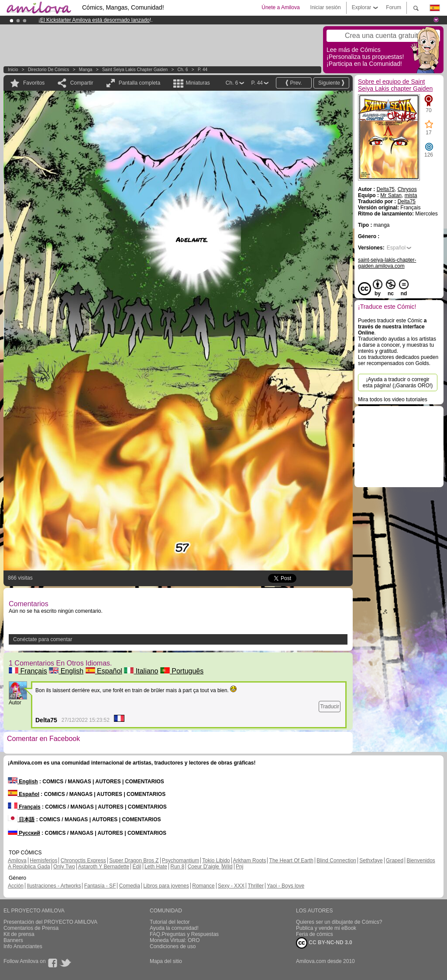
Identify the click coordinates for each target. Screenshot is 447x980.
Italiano (141, 671)
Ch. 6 (183, 70)
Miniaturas (198, 83)
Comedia (130, 886)
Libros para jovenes (166, 886)
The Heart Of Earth (291, 860)
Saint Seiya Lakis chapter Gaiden (135, 70)
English (66, 671)
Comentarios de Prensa (31, 928)
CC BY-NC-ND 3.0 (324, 943)
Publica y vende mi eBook (326, 928)
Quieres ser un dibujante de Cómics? (339, 922)
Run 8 (177, 867)
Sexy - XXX (231, 886)
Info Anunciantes (23, 946)
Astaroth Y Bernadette (104, 867)
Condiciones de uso (173, 946)
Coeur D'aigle (204, 867)
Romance (203, 886)
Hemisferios (43, 860)
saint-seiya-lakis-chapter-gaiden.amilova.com (387, 263)
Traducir (330, 707)
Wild (227, 867)
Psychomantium (181, 860)
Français (28, 671)
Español (104, 671)
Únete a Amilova (280, 7)
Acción (16, 886)
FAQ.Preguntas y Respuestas (184, 934)
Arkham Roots (249, 860)
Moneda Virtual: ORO (175, 940)
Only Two (64, 867)
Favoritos (34, 83)
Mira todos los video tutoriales (393, 400)
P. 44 (203, 70)
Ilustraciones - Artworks (54, 886)
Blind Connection (336, 860)
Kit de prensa (19, 934)
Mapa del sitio (166, 961)
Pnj (239, 867)
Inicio (13, 70)
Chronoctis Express (83, 860)
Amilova (17, 860)
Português (182, 671)
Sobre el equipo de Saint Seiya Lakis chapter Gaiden (395, 85)
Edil (137, 867)
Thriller (256, 886)
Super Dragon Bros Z (134, 860)
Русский (24, 833)
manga (86, 70)
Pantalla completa (139, 83)
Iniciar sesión (326, 7)
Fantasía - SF (100, 886)
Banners (13, 940)
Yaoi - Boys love (285, 886)
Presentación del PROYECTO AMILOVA (50, 922)
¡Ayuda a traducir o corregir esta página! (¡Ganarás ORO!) (398, 382)
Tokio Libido (216, 860)
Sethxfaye (371, 860)
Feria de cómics (315, 934)
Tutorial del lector (170, 922)
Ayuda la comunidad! (174, 928)
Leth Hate (156, 867)
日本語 (21, 820)
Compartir (82, 83)
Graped (395, 860)
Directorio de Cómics (48, 70)
